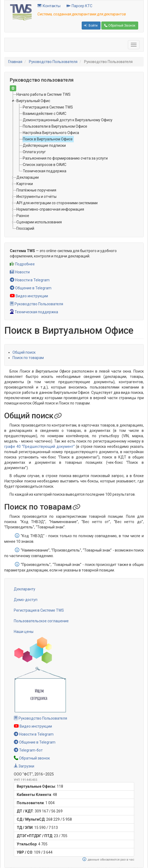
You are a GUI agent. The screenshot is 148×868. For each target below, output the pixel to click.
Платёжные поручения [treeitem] (36, 190)
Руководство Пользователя (53, 62)
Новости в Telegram (30, 280)
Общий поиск (24, 352)
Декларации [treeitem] (28, 177)
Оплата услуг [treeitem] (34, 152)
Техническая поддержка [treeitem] (45, 171)
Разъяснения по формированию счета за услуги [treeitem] (65, 158)
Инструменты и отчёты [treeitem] (36, 197)
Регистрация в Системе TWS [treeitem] (48, 107)
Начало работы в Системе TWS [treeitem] (43, 94)
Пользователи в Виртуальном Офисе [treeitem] (55, 126)
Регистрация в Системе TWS (39, 610)
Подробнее (22, 264)
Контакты (49, 6)
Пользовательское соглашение (41, 621)
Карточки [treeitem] (25, 184)
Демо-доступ (26, 600)
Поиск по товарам (28, 358)
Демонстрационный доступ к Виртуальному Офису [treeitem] (68, 120)
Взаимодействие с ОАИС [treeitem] (45, 114)
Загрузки (24, 766)
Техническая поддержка (34, 312)
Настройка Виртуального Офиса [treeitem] (51, 133)
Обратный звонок (32, 758)
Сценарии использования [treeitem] (39, 222)
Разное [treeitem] (23, 216)
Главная (15, 62)
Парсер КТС (79, 6)
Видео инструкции (29, 296)
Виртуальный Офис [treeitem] (33, 101)
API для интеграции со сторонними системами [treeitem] (57, 203)
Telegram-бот (28, 750)
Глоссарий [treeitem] (25, 228)
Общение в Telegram (31, 288)
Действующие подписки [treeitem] (44, 145)
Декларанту (25, 589)
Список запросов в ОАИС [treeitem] (45, 165)
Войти (91, 26)
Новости (20, 272)
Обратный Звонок (120, 26)
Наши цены (24, 632)
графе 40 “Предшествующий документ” (40, 446)
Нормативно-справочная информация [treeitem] (50, 209)
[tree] (74, 161)
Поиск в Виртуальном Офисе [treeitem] (48, 139)
